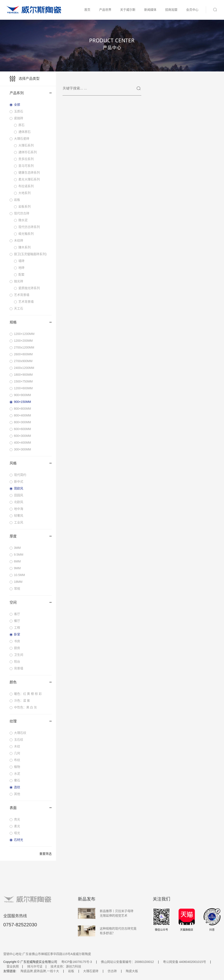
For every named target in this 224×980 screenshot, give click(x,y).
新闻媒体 (150, 10)
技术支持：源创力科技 (66, 966)
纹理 (31, 721)
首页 (87, 10)
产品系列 (31, 93)
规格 (31, 322)
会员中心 (192, 10)
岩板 (71, 971)
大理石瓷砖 (91, 971)
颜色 (31, 682)
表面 (31, 808)
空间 (31, 602)
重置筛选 (45, 854)
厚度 (31, 536)
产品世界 (105, 10)
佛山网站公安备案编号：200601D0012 (127, 962)
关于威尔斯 (128, 10)
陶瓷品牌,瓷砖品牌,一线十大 (40, 971)
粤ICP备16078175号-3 (77, 962)
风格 (31, 463)
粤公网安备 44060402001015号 (185, 962)
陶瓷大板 (132, 971)
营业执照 (13, 966)
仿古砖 (112, 971)
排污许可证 (35, 966)
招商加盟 (171, 10)
